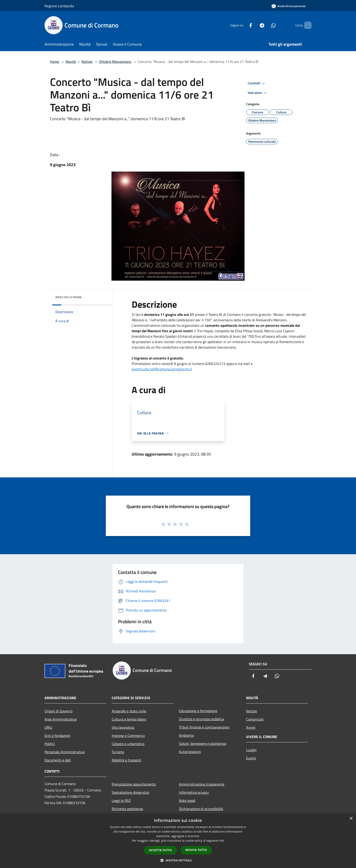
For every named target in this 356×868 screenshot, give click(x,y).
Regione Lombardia (59, 6)
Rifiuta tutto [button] (196, 850)
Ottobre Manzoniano (115, 62)
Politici (50, 744)
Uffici (48, 727)
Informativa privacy (194, 792)
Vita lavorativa (123, 727)
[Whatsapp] (266, 25)
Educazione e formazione (198, 711)
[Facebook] (243, 25)
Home (54, 62)
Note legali (187, 801)
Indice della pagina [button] (68, 297)
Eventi (251, 758)
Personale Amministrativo (65, 752)
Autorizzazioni (190, 752)
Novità (71, 62)
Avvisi (251, 727)
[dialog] (178, 841)
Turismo (118, 752)
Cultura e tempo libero (129, 719)
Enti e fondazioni (57, 736)
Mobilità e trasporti (126, 760)
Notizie (87, 62)
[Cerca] (306, 25)
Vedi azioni (258, 93)
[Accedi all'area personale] (289, 6)
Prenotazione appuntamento (134, 784)
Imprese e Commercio (128, 736)
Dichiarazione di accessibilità (201, 809)
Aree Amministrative (61, 719)
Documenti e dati (58, 760)
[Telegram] (254, 25)
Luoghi (251, 750)
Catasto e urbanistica (128, 744)
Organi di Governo (58, 711)
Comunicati (255, 719)
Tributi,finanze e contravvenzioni (204, 727)
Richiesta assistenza (127, 809)
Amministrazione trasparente (202, 784)
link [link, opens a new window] (222, 841)
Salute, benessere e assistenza (203, 743)
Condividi (257, 83)
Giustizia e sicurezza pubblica (201, 719)
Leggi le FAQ (121, 801)
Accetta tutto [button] (161, 850)
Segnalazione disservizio (130, 792)
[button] (178, 860)
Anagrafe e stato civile (129, 711)
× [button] (351, 819)
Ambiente (186, 735)
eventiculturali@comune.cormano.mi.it (162, 369)
